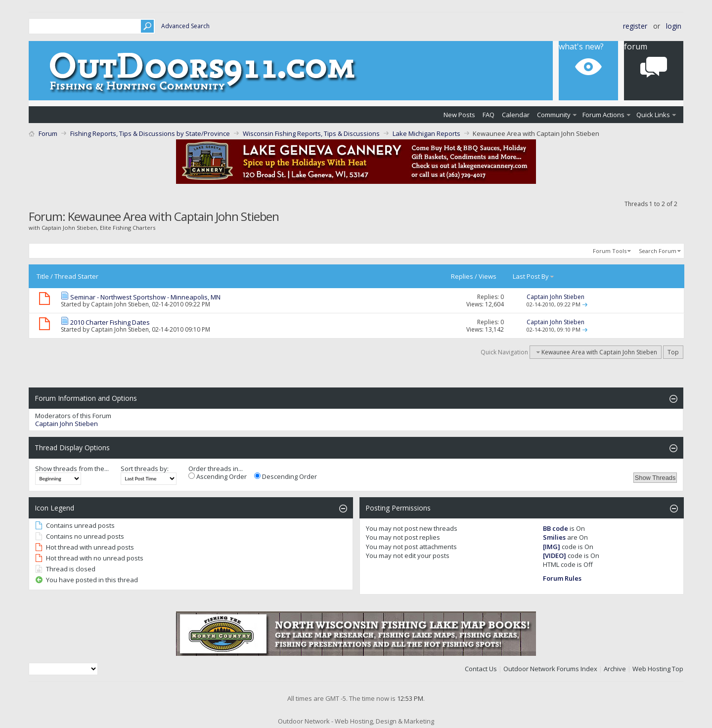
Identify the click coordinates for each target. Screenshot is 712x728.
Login (674, 26)
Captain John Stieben (120, 304)
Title (43, 276)
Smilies (554, 537)
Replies (462, 276)
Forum (636, 46)
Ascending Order (218, 476)
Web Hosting (651, 669)
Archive (615, 669)
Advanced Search (185, 26)
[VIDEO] (555, 556)
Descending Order (286, 476)
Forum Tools (610, 251)
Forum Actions (603, 115)
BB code (556, 528)
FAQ (489, 115)
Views (488, 276)
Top (673, 352)
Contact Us (481, 669)
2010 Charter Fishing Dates (110, 322)
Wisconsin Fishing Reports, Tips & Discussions (311, 133)
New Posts (459, 115)
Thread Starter (76, 276)
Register (635, 26)
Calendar (516, 115)
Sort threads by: (145, 469)
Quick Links (653, 115)
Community (554, 115)
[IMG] (552, 547)
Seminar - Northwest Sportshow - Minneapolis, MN (145, 297)
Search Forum (658, 251)
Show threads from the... (72, 469)
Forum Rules (562, 578)
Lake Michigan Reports (426, 133)
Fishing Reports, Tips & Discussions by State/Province (150, 133)
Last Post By (534, 276)
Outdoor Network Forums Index (550, 669)
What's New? (581, 46)
